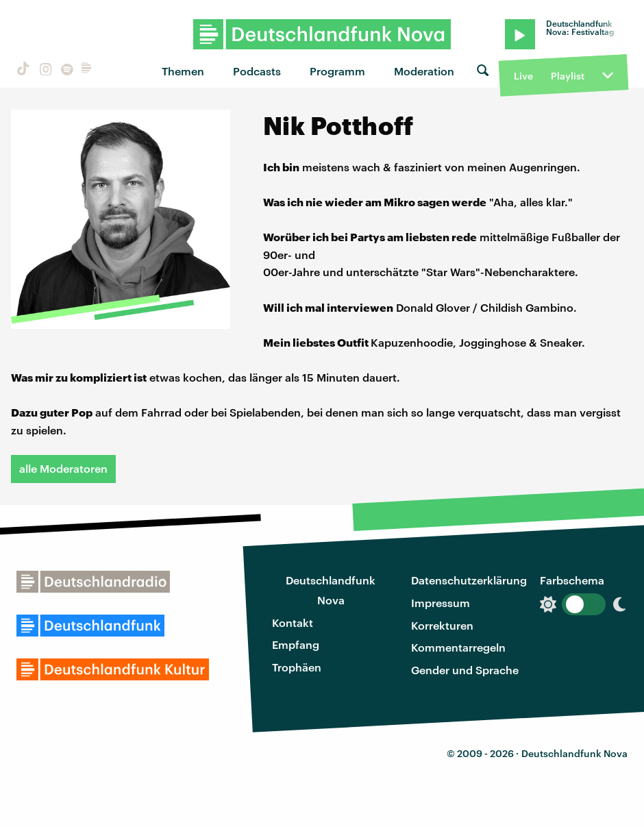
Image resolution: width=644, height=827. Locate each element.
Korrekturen (442, 625)
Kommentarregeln (458, 647)
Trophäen (297, 667)
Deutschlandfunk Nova (331, 590)
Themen (183, 71)
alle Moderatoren (63, 468)
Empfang (296, 644)
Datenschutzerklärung (469, 580)
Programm (337, 71)
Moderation (424, 71)
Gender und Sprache (465, 670)
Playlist (568, 76)
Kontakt (293, 622)
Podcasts (257, 71)
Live (523, 76)
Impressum (441, 603)
